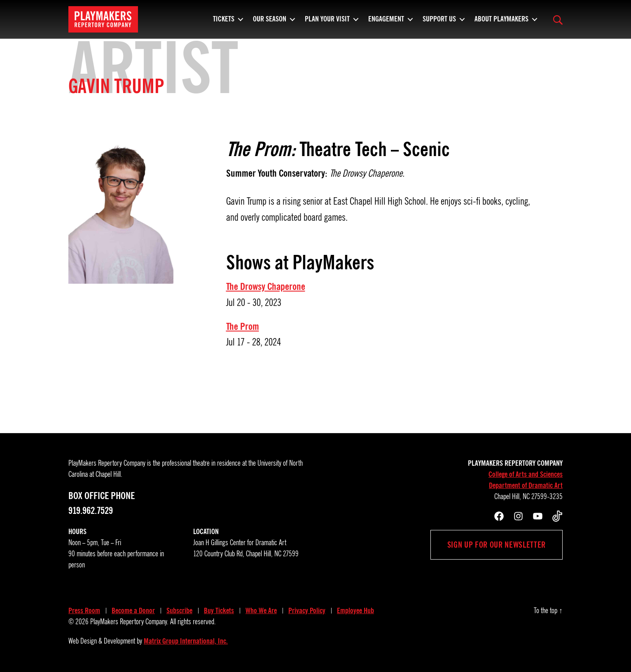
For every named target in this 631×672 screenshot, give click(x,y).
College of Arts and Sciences (526, 474)
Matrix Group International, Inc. (186, 641)
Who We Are (261, 611)
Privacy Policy (307, 611)
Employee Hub (355, 611)
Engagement (386, 23)
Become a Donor (133, 611)
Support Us (439, 23)
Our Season (270, 23)
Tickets (224, 23)
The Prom (243, 327)
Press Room (84, 611)
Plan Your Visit (327, 23)
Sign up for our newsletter (497, 545)
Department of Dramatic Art (526, 485)
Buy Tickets (219, 611)
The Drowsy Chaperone (266, 287)
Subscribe (179, 611)
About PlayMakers (501, 23)
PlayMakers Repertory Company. (129, 622)
